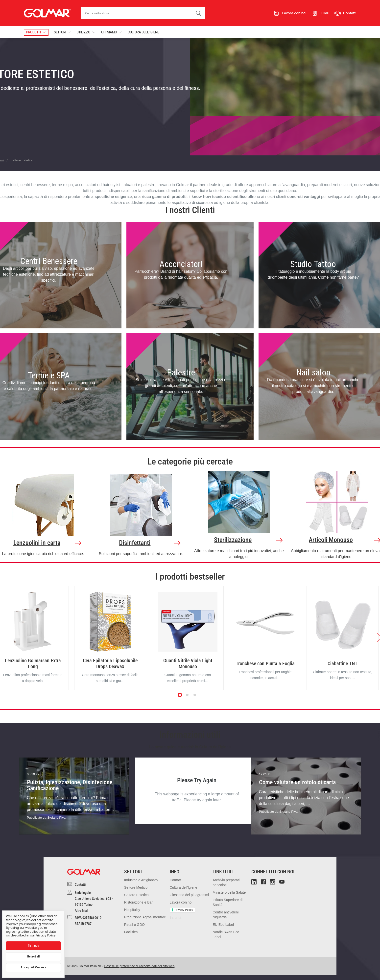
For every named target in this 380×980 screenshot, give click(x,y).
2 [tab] (188, 695)
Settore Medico (136, 887)
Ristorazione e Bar (138, 902)
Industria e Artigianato (141, 880)
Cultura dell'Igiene (143, 32)
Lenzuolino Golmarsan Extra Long (33, 663)
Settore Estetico (136, 895)
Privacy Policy (184, 910)
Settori (62, 32)
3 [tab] (195, 695)
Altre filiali (82, 910)
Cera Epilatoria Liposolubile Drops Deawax (110, 663)
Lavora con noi (181, 902)
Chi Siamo (111, 32)
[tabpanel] (110, 638)
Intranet (176, 918)
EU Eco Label (223, 925)
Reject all (33, 956)
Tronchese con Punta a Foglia (265, 663)
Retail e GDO (134, 925)
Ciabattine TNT (343, 663)
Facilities (131, 932)
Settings (33, 946)
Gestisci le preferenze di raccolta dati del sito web (139, 966)
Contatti (80, 884)
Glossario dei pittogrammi (189, 895)
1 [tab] (180, 695)
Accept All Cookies (33, 967)
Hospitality (132, 910)
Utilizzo (86, 32)
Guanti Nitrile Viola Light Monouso (188, 663)
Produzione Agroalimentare (145, 917)
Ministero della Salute (229, 892)
